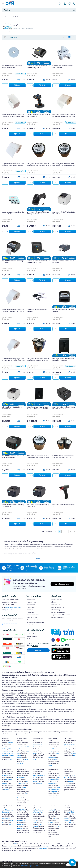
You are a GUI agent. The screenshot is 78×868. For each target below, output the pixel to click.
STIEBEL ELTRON (38, 825)
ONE (9, 753)
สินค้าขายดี (38, 37)
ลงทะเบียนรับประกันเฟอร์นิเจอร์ (35, 622)
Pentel (26, 759)
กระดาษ (10, 743)
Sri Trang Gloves (23, 783)
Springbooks (6, 818)
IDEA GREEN (10, 755)
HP (40, 757)
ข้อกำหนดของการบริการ (58, 612)
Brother (35, 753)
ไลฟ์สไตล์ (23, 810)
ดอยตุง (53, 790)
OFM (15, 844)
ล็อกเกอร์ (7, 790)
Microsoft (71, 782)
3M (26, 794)
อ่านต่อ (39, 559)
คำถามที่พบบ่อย (31, 600)
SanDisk (73, 753)
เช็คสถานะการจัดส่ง (32, 617)
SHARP (69, 822)
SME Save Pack (47, 846)
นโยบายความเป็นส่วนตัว (58, 607)
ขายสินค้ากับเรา (31, 625)
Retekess (20, 828)
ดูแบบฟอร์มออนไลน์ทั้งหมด (10, 624)
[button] (72, 862)
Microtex (23, 788)
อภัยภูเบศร (54, 792)
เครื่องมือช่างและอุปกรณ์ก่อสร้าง (38, 811)
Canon (35, 759)
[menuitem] (74, 531)
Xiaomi (66, 818)
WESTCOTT (21, 763)
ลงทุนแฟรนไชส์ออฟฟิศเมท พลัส (60, 615)
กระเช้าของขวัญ (53, 784)
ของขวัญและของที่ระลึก (54, 778)
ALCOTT (4, 753)
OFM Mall (10, 846)
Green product (43, 849)
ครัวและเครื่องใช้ (6, 775)
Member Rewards (32, 636)
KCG (52, 782)
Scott (57, 753)
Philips (35, 822)
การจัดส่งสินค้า (31, 612)
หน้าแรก (6, 17)
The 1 (28, 639)
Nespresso (9, 779)
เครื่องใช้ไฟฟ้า (70, 812)
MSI (74, 755)
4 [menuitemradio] (71, 531)
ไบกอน (50, 765)
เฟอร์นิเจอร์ (52, 810)
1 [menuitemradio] (59, 531)
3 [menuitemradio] (67, 531)
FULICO (35, 782)
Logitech (67, 749)
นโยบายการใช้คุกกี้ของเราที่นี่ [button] (30, 866)
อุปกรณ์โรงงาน (22, 777)
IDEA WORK (9, 751)
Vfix (68, 786)
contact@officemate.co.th (13, 607)
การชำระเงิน (30, 610)
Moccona (5, 784)
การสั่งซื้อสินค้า (31, 607)
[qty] (5, 85)
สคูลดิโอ (11, 824)
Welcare (39, 784)
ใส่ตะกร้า (17, 85)
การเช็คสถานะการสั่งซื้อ (33, 615)
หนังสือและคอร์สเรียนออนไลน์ (7, 811)
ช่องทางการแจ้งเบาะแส (58, 617)
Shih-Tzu (9, 759)
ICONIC (58, 826)
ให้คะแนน (38, 650)
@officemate (9, 610)
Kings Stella (52, 757)
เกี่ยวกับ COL (55, 602)
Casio (19, 755)
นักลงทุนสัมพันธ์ (56, 605)
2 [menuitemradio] (63, 531)
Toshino (35, 820)
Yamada (20, 798)
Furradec (51, 822)
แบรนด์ (57, 790)
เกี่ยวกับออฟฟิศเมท (57, 600)
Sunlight (56, 759)
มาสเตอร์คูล (67, 820)
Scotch (19, 757)
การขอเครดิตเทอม (32, 602)
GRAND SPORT (22, 820)
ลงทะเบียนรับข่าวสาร (62, 584)
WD (72, 751)
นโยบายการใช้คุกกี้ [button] (56, 610)
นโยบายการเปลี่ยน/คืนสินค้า (34, 620)
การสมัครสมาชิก (31, 605)
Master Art (20, 824)
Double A (5, 749)
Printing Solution (32, 634)
